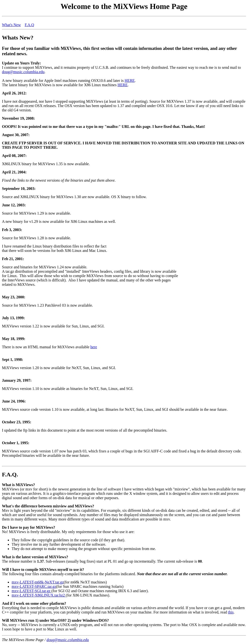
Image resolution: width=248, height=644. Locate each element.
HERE (130, 81)
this (231, 612)
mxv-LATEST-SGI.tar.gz (31, 591)
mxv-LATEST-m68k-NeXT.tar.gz (38, 582)
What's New (11, 25)
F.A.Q (29, 25)
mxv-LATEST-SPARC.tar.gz (34, 586)
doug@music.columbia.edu (23, 72)
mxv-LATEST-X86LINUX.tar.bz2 (39, 595)
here (94, 347)
